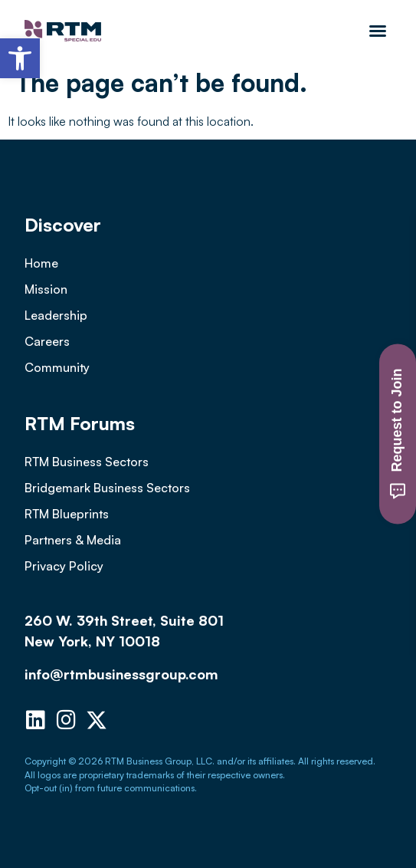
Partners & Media (73, 540)
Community (57, 367)
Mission (46, 289)
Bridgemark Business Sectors (107, 488)
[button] (20, 58)
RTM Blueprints (67, 514)
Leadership (56, 315)
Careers (47, 341)
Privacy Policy (64, 566)
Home (41, 263)
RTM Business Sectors (87, 462)
